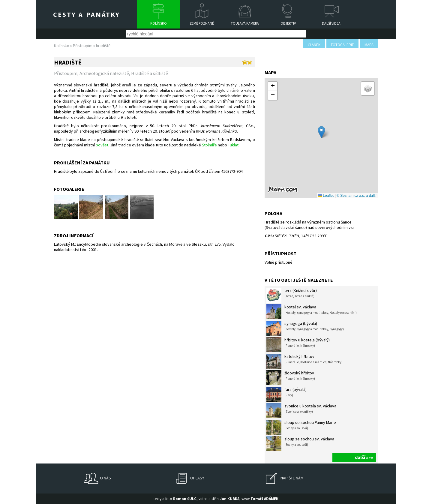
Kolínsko (159, 23)
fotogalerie (342, 45)
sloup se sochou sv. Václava (300, 444)
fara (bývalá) (286, 394)
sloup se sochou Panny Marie (301, 427)
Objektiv (288, 23)
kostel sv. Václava (312, 312)
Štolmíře (209, 145)
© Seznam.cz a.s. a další (357, 196)
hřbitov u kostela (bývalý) (298, 345)
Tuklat (233, 145)
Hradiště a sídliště (150, 73)
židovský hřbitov (291, 378)
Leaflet (326, 196)
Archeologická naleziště (104, 73)
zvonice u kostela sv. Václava (301, 411)
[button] (321, 132)
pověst (102, 145)
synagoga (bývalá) (305, 328)
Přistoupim (83, 46)
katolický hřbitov (304, 361)
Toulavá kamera (245, 23)
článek (314, 45)
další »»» (364, 457)
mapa (369, 45)
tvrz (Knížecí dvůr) (292, 295)
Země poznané (202, 23)
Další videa (331, 23)
